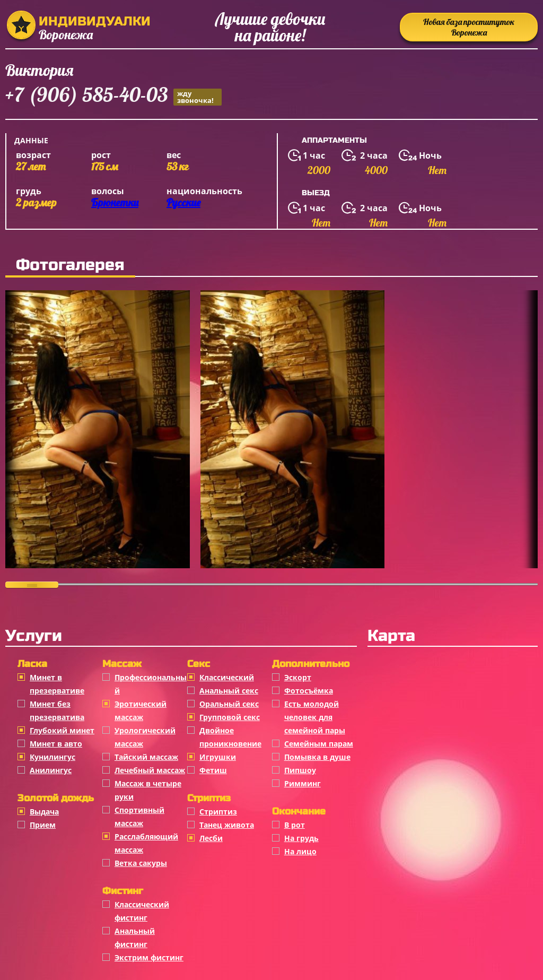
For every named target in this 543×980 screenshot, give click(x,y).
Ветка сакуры (141, 863)
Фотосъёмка (309, 691)
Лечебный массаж (150, 770)
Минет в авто (56, 744)
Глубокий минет (62, 730)
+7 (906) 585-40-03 (113, 96)
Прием (43, 825)
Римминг (303, 783)
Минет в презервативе (57, 684)
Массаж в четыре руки (148, 790)
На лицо (300, 851)
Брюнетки (115, 202)
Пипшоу (300, 770)
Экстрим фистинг (149, 957)
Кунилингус (52, 757)
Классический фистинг (142, 911)
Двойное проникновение (230, 737)
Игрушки (218, 757)
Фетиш (213, 770)
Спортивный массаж (139, 817)
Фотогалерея (70, 265)
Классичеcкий (227, 677)
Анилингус (51, 770)
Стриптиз (218, 812)
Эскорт (298, 677)
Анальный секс (229, 691)
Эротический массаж (141, 710)
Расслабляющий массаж (146, 843)
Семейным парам (319, 744)
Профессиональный (151, 684)
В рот (295, 825)
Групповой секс (230, 717)
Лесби (211, 838)
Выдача (44, 812)
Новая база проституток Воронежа (469, 27)
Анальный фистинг (135, 938)
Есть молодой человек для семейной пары (315, 717)
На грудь (301, 838)
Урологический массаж (145, 737)
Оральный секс (229, 704)
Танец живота (227, 825)
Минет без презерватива (57, 710)
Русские (183, 202)
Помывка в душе (317, 757)
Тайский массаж (146, 757)
